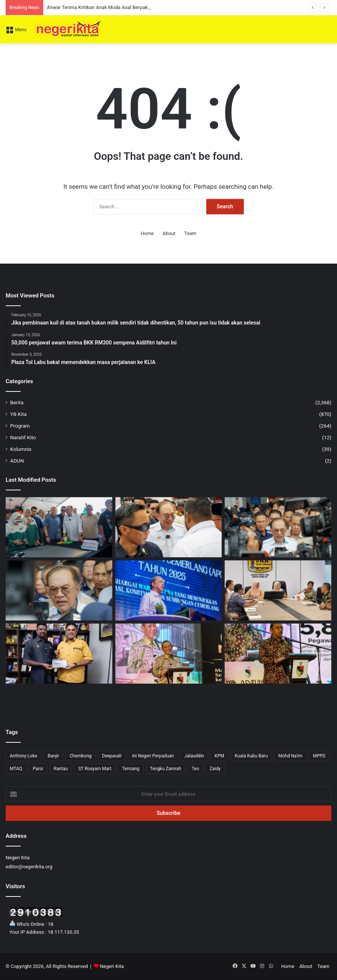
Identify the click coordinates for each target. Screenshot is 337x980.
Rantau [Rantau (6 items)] (61, 769)
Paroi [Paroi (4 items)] (38, 769)
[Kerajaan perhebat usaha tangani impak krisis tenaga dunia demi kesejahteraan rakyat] (169, 590)
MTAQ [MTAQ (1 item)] (16, 769)
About (169, 233)
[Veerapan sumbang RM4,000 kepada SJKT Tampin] (59, 654)
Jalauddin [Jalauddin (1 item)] (194, 756)
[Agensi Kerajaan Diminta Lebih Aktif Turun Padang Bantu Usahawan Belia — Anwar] (59, 527)
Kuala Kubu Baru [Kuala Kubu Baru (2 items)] (251, 756)
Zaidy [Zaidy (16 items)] (215, 769)
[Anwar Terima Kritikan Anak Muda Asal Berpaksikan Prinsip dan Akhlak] (169, 527)
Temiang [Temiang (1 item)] (131, 769)
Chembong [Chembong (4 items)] (80, 756)
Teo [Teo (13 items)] (195, 769)
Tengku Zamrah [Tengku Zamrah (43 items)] (165, 769)
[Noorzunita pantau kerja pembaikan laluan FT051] (278, 590)
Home (147, 233)
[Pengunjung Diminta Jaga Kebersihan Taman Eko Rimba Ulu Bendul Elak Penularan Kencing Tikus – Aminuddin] (169, 654)
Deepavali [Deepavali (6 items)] (112, 756)
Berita (17, 402)
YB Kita (18, 414)
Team (190, 233)
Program (20, 426)
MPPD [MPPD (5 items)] (319, 756)
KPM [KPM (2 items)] (219, 756)
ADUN (17, 461)
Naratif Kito (23, 437)
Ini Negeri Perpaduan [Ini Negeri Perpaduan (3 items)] (153, 756)
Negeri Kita (112, 966)
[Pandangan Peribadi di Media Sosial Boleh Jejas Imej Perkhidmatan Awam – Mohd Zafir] (278, 654)
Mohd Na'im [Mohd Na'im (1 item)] (290, 756)
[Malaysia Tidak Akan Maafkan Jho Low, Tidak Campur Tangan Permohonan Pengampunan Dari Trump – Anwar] (278, 527)
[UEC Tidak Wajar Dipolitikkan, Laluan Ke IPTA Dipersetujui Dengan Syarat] (59, 590)
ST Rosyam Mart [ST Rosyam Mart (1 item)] (95, 769)
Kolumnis (21, 449)
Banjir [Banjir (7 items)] (54, 756)
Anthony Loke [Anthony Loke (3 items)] (23, 756)
